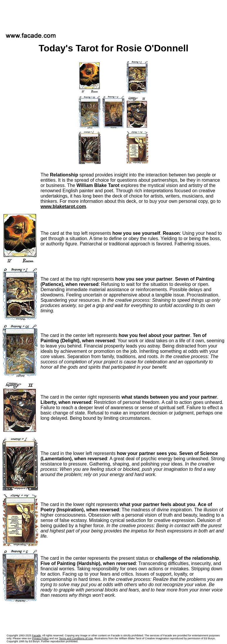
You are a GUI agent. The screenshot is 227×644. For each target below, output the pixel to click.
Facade (36, 635)
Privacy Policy (40, 638)
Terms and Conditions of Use (76, 638)
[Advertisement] (114, 14)
